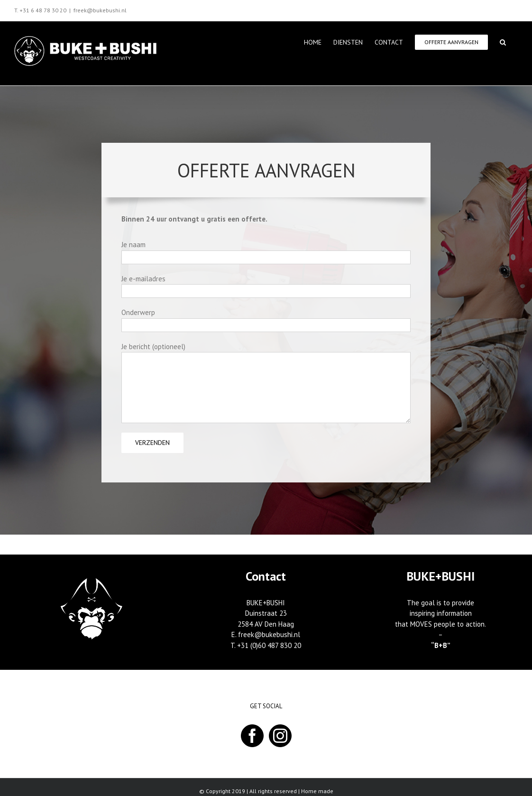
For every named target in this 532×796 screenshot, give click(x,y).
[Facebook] (252, 736)
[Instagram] (280, 736)
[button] (503, 41)
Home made (317, 791)
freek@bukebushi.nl (100, 10)
